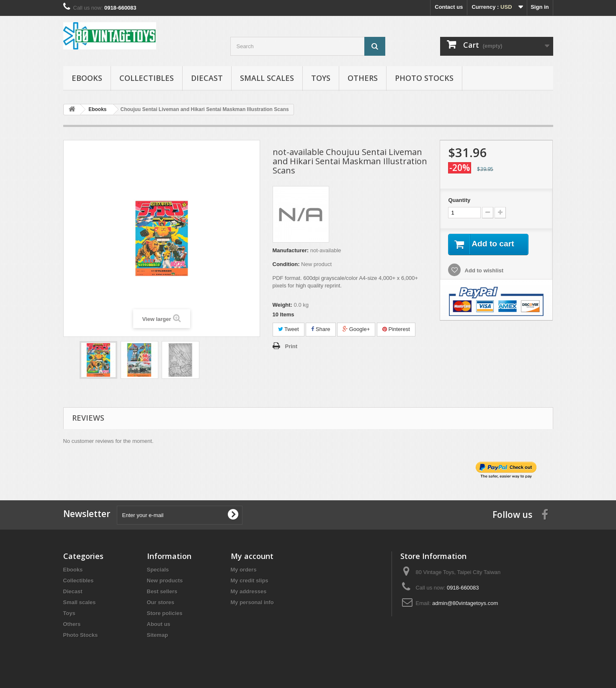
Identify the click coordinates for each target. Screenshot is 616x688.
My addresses (249, 591)
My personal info (252, 602)
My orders (244, 570)
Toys (321, 78)
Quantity (459, 200)
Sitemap (158, 635)
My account (252, 556)
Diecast (207, 78)
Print (291, 346)
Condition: (286, 264)
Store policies (165, 613)
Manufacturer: (291, 250)
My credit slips (250, 581)
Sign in (540, 7)
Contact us (449, 7)
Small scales (267, 78)
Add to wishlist (483, 271)
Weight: (282, 305)
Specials (158, 570)
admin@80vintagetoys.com (465, 603)
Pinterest (396, 329)
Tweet (289, 329)
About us (159, 624)
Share (321, 329)
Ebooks (87, 78)
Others (363, 78)
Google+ (356, 329)
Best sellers (162, 591)
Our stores (161, 602)
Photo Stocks (424, 78)
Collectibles (147, 78)
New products (165, 581)
